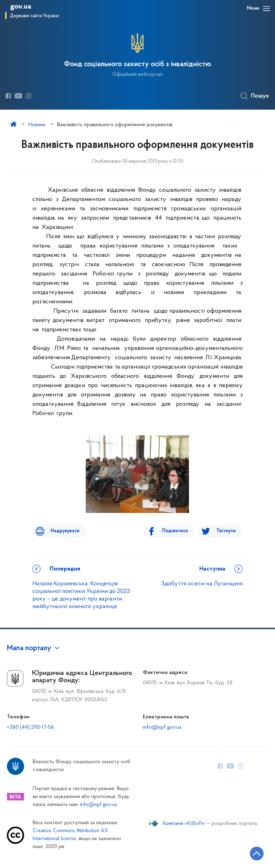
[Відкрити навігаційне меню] (266, 9)
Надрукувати (61, 531)
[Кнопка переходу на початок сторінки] (249, 852)
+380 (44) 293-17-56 (30, 727)
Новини (37, 125)
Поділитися (179, 531)
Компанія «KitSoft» (184, 824)
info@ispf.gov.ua (162, 727)
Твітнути (226, 531)
